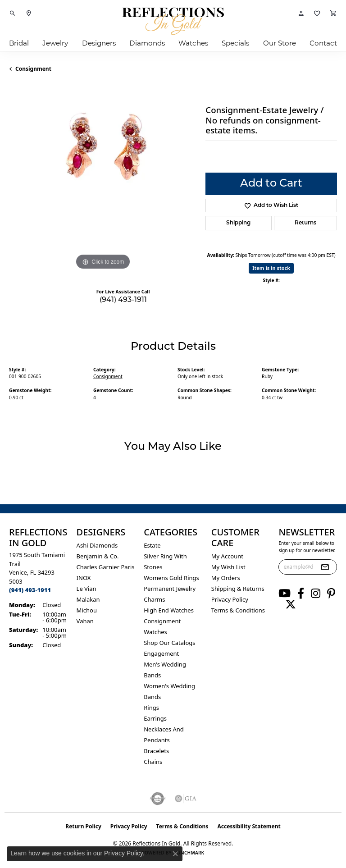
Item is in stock (271, 268)
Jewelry (55, 43)
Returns (305, 223)
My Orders (226, 578)
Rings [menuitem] (151, 708)
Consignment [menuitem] (162, 621)
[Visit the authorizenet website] (158, 799)
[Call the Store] (30, 590)
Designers (99, 43)
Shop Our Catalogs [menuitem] (169, 643)
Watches (193, 43)
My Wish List (228, 567)
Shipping (238, 223)
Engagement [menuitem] (161, 653)
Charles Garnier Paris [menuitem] (106, 567)
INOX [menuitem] (84, 578)
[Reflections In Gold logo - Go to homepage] (173, 21)
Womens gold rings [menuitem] (171, 578)
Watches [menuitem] (155, 632)
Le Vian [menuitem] (86, 589)
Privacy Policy (230, 599)
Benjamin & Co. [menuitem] (98, 556)
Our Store (280, 43)
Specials (235, 43)
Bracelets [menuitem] (156, 751)
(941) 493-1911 (123, 300)
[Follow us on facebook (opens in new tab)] (301, 594)
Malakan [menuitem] (88, 599)
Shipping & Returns (238, 589)
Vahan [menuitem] (85, 621)
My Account (227, 556)
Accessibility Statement (249, 826)
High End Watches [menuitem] (169, 610)
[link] (29, 14)
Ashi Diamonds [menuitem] (97, 545)
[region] (103, 178)
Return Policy (83, 826)
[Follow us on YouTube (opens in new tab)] (285, 594)
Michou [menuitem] (87, 610)
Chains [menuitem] (153, 762)
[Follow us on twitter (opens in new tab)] (291, 604)
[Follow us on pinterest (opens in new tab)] (331, 594)
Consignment (33, 69)
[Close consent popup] (175, 854)
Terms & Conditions (238, 610)
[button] (13, 14)
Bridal (19, 43)
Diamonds (147, 43)
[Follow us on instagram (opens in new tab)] (316, 594)
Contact (323, 43)
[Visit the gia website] (186, 799)
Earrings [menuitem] (155, 718)
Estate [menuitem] (152, 545)
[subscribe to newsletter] (325, 567)
